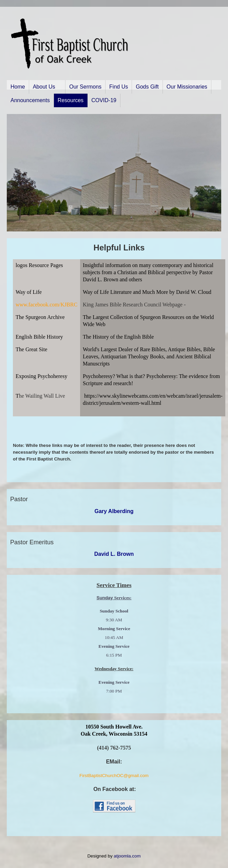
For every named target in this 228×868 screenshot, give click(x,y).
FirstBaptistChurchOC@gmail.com (114, 776)
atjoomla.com (127, 856)
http (88, 396)
